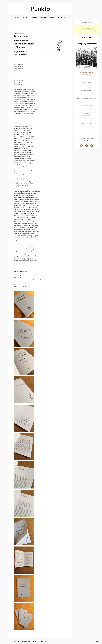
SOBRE (17, 17)
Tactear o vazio (87, 82)
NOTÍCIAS (17, 642)
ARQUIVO (26, 17)
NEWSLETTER (62, 17)
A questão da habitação (87, 138)
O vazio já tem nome (87, 90)
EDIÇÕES (53, 17)
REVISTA (44, 642)
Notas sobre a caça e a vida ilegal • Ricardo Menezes (87, 44)
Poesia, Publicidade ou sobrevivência (87, 73)
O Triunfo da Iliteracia (87, 28)
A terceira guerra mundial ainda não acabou (87, 113)
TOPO (97, 642)
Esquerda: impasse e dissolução (87, 98)
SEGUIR (35, 642)
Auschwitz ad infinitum (87, 130)
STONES (35, 17)
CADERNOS (44, 17)
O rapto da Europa (87, 122)
